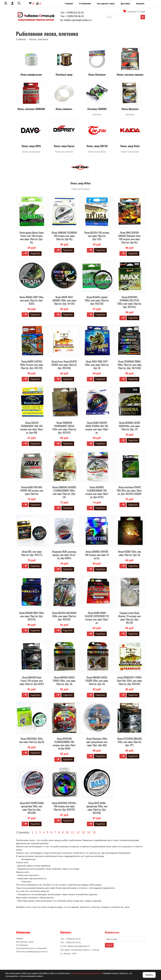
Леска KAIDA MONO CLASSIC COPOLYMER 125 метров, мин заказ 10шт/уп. (97, 618)
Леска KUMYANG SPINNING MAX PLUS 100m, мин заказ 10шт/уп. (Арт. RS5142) (129, 302)
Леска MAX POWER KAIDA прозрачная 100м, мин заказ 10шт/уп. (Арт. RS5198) (32, 808)
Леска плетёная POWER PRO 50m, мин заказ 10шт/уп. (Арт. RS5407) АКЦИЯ (129, 490)
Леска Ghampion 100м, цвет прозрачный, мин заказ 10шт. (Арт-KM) (97, 742)
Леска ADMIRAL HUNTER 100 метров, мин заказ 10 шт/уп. (97, 555)
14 (89, 832)
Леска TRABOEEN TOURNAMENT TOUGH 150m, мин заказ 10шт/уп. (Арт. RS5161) (64, 428)
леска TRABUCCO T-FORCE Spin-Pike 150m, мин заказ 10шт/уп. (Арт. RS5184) (129, 681)
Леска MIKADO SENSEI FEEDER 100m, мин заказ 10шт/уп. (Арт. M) (97, 681)
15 (94, 832)
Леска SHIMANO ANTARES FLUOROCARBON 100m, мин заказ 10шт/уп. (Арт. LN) (64, 492)
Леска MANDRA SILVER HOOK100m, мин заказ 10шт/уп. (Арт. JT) (129, 426)
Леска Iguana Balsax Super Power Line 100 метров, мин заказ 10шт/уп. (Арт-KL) (32, 237)
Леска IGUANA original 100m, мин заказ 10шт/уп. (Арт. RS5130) (97, 300)
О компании (85, 4)
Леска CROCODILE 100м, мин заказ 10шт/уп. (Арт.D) (32, 740)
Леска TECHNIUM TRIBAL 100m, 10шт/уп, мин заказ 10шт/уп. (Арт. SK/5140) (129, 365)
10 (67, 832)
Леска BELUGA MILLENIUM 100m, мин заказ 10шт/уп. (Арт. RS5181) (64, 616)
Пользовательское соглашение (31, 948)
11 (73, 832)
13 (83, 832)
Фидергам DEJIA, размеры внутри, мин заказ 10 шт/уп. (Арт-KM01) (64, 555)
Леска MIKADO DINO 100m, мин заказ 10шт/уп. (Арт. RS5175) (32, 616)
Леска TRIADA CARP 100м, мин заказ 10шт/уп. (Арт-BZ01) (32, 300)
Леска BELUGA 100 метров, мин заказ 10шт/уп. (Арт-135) (97, 236)
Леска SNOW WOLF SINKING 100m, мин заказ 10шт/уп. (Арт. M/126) (64, 300)
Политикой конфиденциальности (87, 973)
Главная (69, 4)
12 (78, 832)
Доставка (125, 4)
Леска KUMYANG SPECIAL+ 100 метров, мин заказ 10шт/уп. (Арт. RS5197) (64, 806)
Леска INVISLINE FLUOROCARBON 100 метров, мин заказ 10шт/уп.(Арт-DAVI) (64, 743)
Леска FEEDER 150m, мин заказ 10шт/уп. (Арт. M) (129, 553)
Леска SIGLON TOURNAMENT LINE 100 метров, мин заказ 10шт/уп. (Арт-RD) (32, 428)
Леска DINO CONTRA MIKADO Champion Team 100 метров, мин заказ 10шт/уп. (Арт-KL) (129, 237)
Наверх (20, 938)
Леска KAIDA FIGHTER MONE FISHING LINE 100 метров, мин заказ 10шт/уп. (97, 428)
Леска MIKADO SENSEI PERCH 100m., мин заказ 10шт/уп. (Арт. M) (64, 681)
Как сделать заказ (106, 4)
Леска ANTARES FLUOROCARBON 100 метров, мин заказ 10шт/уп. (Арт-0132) (97, 492)
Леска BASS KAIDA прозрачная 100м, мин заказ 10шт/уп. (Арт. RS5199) (97, 808)
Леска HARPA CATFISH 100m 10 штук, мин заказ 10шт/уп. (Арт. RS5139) (32, 365)
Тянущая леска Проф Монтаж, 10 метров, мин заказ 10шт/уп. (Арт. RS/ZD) (129, 618)
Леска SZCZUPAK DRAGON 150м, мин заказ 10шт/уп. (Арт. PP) (129, 742)
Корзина (140, 4)
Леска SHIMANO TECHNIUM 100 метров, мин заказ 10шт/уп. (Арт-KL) (64, 236)
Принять (149, 975)
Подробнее (35, 253)
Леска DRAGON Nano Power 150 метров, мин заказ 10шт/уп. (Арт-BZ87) (32, 681)
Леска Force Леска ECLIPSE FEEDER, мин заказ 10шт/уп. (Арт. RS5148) (64, 365)
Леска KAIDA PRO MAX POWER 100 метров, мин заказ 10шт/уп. (32, 490)
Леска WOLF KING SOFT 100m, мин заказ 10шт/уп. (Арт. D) (97, 365)
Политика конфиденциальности (32, 952)
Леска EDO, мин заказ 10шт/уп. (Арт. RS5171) (32, 553)
